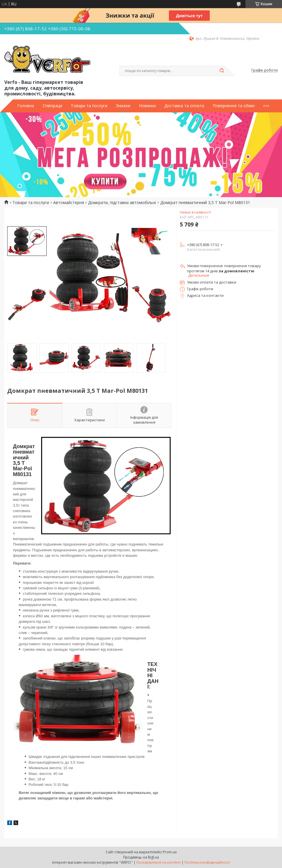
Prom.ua (170, 852)
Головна (26, 106)
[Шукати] (222, 71)
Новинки (147, 106)
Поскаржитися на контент (159, 862)
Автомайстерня (69, 203)
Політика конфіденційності (207, 862)
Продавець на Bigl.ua (141, 857)
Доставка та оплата (184, 106)
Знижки (123, 106)
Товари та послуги (89, 106)
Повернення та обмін (234, 106)
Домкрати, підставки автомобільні (122, 203)
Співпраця (52, 106)
